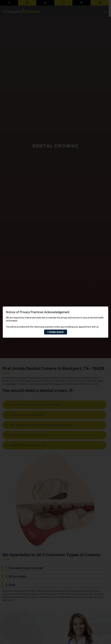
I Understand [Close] (55, 332)
